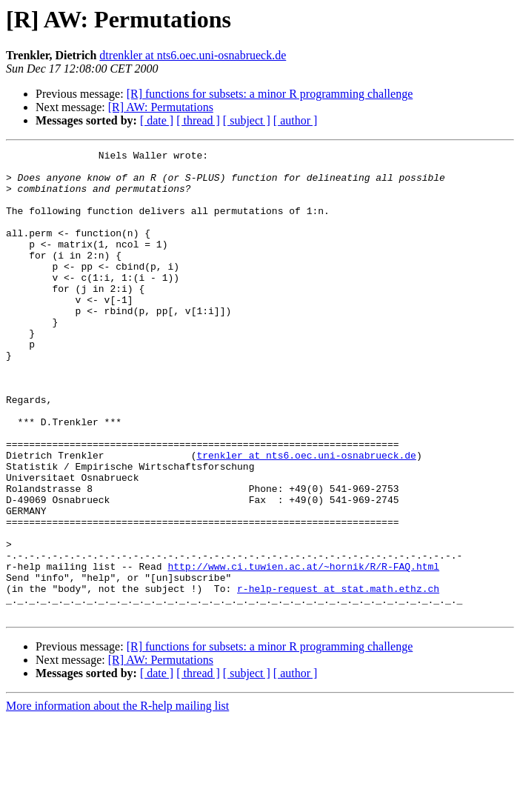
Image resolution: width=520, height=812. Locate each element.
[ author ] (296, 120)
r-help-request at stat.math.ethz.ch (338, 677)
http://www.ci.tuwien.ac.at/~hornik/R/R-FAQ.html (303, 650)
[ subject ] (247, 120)
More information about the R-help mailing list (117, 799)
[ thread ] (198, 120)
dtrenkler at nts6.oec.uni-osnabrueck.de (193, 55)
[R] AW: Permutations (161, 107)
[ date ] (157, 120)
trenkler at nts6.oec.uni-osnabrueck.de (306, 517)
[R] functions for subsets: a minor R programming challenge (270, 94)
